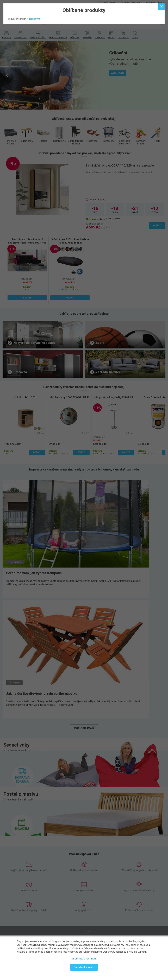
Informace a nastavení (84, 959)
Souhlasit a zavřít (84, 967)
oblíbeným (34, 19)
